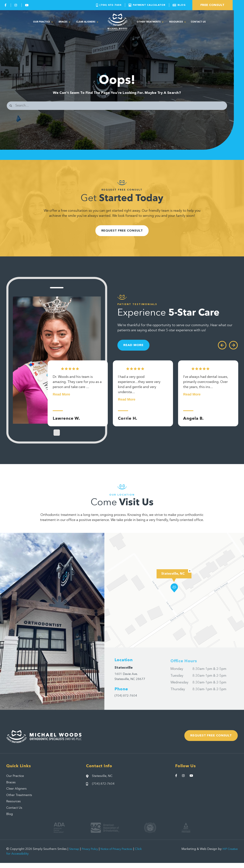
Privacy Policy (93, 854)
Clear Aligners (87, 22)
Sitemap (75, 854)
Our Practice (43, 22)
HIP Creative (229, 854)
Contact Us (198, 22)
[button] (174, 590)
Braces (64, 22)
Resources (177, 22)
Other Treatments (150, 22)
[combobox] (117, 106)
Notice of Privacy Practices (124, 854)
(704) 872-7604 (127, 698)
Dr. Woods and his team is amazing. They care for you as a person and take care (77, 390)
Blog (10, 819)
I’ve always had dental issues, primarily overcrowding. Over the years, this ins (206, 390)
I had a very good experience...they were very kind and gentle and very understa (139, 393)
